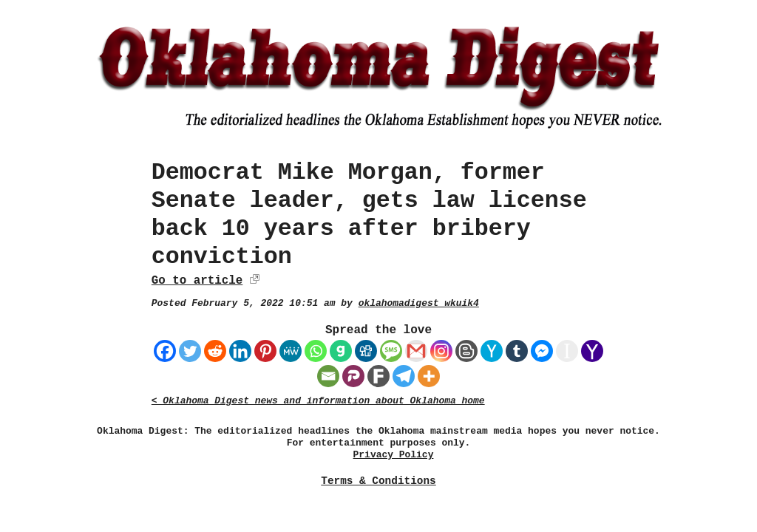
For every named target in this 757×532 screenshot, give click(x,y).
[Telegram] (404, 376)
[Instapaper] (567, 351)
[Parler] (353, 376)
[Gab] (341, 351)
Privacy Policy (394, 455)
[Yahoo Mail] (592, 351)
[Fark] (378, 376)
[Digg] (366, 351)
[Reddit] (215, 351)
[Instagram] (441, 351)
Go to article (197, 281)
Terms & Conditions (378, 481)
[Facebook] (165, 351)
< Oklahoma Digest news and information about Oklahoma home (318, 401)
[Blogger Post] (466, 351)
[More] (429, 376)
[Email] (328, 376)
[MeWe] (291, 351)
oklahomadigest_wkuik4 (419, 303)
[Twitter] (190, 351)
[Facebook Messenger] (542, 351)
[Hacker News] (492, 351)
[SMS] (391, 351)
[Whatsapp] (316, 351)
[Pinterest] (265, 351)
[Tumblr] (517, 351)
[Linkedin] (240, 351)
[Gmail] (416, 351)
